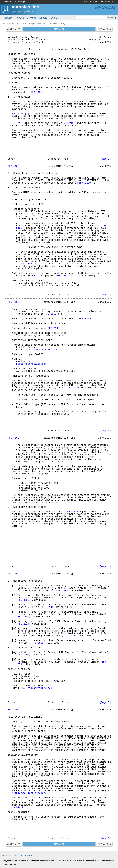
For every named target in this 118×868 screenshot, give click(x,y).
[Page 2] (105, 295)
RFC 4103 (103, 29)
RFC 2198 (36, 92)
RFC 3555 (51, 314)
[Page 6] (105, 838)
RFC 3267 (62, 276)
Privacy (29, 855)
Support (42, 18)
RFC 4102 (13, 166)
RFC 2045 (26, 264)
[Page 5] (105, 702)
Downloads (105, 2)
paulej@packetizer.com (43, 350)
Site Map (6, 855)
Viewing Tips (18, 855)
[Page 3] (105, 431)
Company (54, 18)
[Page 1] (105, 159)
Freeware (7, 18)
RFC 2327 (38, 276)
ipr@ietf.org (21, 807)
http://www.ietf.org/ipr (28, 793)
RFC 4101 (15, 29)
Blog (114, 2)
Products (20, 18)
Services (31, 18)
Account (88, 2)
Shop (96, 2)
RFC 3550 (23, 600)
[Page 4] (105, 567)
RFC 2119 (85, 183)
